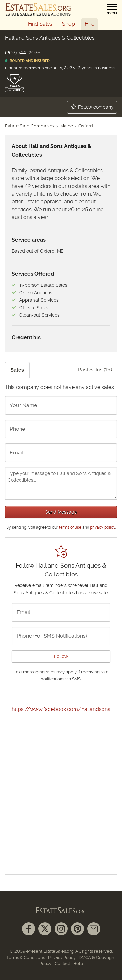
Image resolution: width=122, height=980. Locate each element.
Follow (61, 656)
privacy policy (103, 527)
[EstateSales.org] (38, 9)
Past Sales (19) (95, 370)
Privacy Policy (62, 957)
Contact (62, 964)
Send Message (61, 512)
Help (78, 964)
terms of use (70, 527)
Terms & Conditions (26, 957)
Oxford (86, 126)
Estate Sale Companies (30, 126)
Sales (17, 370)
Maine (67, 126)
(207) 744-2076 (23, 53)
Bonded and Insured (27, 61)
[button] (112, 9)
